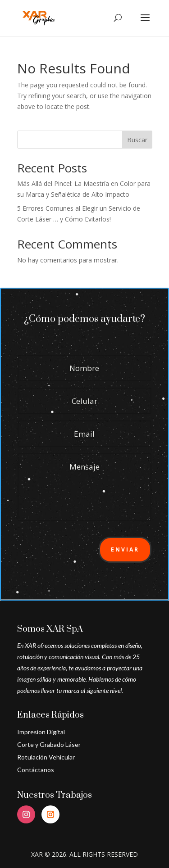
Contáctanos (36, 770)
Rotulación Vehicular (46, 757)
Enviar (125, 549)
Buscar (137, 140)
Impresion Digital (41, 732)
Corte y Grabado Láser (49, 744)
